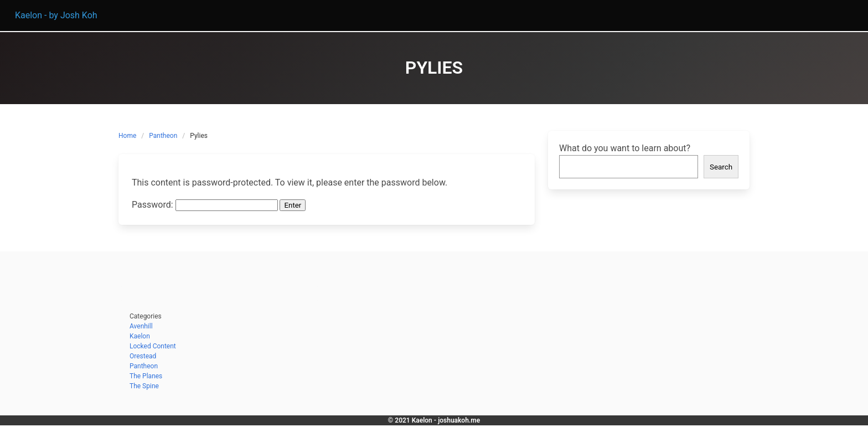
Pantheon (163, 136)
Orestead (143, 356)
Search (721, 167)
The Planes (146, 376)
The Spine (144, 386)
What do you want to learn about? (625, 148)
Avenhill (141, 326)
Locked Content (153, 346)
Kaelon (140, 336)
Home (127, 136)
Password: (205, 205)
